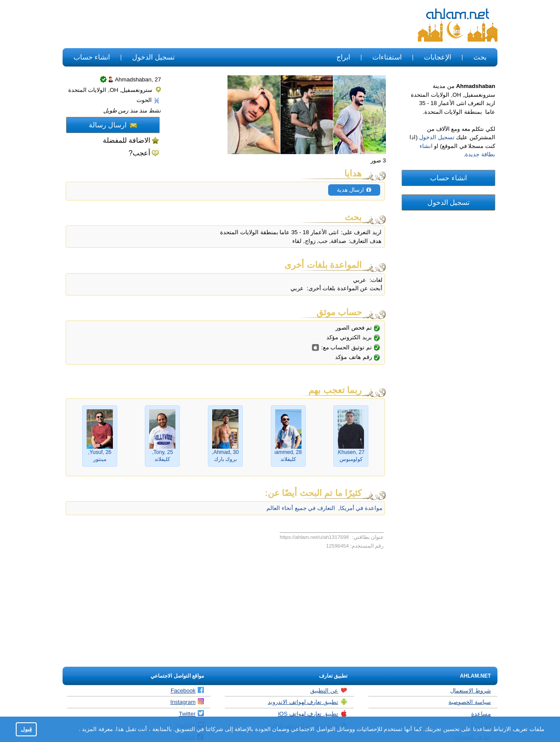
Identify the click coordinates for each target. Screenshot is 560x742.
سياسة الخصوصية (470, 702)
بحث (480, 57)
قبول (26, 729)
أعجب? (139, 153)
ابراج (343, 57)
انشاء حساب (92, 57)
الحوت (148, 100)
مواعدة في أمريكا (361, 508)
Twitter (191, 714)
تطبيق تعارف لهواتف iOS (313, 714)
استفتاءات (387, 57)
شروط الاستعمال (471, 691)
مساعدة (481, 714)
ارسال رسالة (113, 125)
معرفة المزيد (97, 729)
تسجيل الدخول (153, 57)
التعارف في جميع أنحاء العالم (301, 508)
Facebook (187, 690)
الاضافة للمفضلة (126, 140)
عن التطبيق (329, 690)
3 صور (378, 160)
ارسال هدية (354, 190)
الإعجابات (437, 57)
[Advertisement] (222, 25)
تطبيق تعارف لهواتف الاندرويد (308, 702)
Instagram (187, 702)
